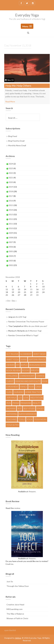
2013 (11, 214)
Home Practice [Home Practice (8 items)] (33, 392)
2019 (11, 187)
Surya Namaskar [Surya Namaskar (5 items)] (27, 414)
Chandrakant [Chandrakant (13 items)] (27, 376)
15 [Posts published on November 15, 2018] (31, 289)
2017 (11, 196)
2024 (11, 164)
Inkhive (18, 638)
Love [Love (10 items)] (26, 398)
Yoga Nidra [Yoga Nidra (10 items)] (40, 419)
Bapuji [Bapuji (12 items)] (24, 365)
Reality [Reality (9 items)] (37, 403)
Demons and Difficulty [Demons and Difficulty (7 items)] (28, 381)
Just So (10, 581)
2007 (11, 242)
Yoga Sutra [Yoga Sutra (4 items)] (13, 425)
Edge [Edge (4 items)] (45, 381)
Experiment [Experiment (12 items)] (12, 387)
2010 (11, 228)
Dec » (14, 301)
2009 (11, 233)
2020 (11, 182)
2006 (11, 247)
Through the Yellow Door (18, 586)
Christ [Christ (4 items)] (10, 381)
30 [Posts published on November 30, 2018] (37, 295)
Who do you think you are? (36, 326)
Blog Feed (13, 136)
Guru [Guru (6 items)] (9, 392)
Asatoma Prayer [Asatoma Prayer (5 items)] (37, 359)
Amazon (32, 491)
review (17, 508)
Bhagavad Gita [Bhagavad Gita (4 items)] (37, 365)
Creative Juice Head (15, 605)
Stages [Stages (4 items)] (40, 408)
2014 (11, 210)
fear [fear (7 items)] (31, 387)
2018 (11, 191)
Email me (9, 564)
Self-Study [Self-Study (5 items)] (29, 408)
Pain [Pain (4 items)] (9, 403)
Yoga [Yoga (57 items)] (30, 419)
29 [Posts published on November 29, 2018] (31, 295)
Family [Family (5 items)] (24, 387)
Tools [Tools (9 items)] (22, 419)
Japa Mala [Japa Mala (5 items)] (11, 398)
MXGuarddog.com (14, 609)
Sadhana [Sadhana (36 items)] (11, 408)
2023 (11, 168)
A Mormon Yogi (35, 331)
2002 (11, 265)
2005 (11, 251)
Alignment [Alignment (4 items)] (26, 354)
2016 (11, 201)
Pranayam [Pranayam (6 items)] (26, 403)
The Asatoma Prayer (35, 322)
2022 (11, 173)
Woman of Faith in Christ (17, 618)
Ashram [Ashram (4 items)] (10, 365)
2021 (11, 178)
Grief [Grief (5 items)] (38, 387)
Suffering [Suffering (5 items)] (12, 414)
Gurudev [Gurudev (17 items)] (19, 392)
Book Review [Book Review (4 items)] (13, 370)
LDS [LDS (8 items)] (20, 398)
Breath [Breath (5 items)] (35, 370)
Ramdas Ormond (16, 322)
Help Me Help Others (18, 86)
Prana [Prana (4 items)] (16, 403)
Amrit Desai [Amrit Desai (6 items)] (40, 354)
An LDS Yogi (21, 317)
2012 (11, 219)
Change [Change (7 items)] (40, 376)
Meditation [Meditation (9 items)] (37, 398)
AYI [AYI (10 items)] (18, 365)
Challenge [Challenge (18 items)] (12, 376)
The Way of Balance (15, 614)
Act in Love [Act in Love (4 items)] (12, 354)
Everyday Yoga (27, 15)
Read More (10, 102)
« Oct (8, 301)
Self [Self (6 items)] (20, 408)
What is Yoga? (32, 335)
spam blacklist (10, 630)
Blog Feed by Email (16, 141)
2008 (11, 238)
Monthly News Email (17, 145)
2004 (11, 256)
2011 (11, 224)
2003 (11, 261)
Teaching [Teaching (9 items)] (11, 419)
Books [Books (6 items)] (26, 370)
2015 (11, 205)
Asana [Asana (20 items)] (24, 359)
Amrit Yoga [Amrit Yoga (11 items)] (13, 359)
